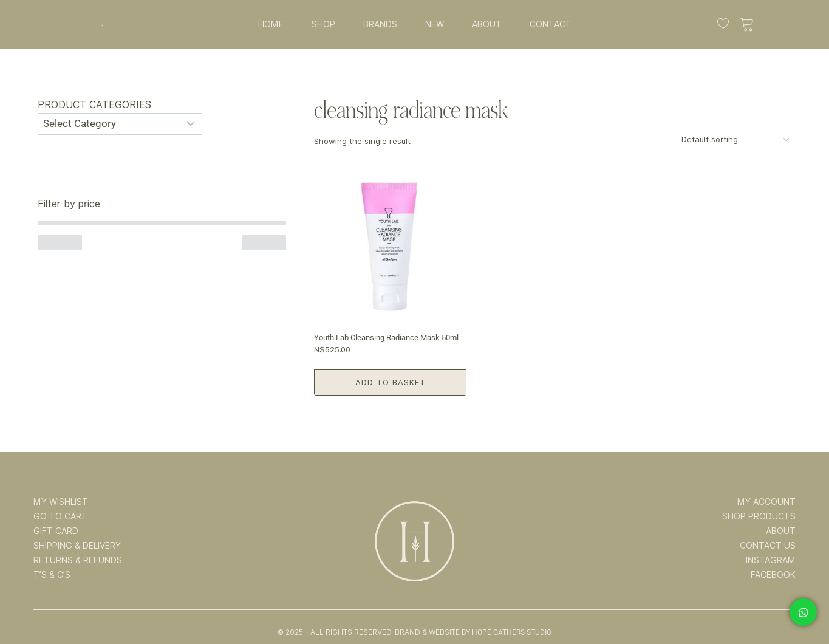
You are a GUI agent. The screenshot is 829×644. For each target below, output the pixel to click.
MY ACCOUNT (766, 502)
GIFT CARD (56, 531)
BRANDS (380, 24)
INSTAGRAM (771, 560)
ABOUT (487, 24)
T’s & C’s (52, 575)
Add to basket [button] (391, 382)
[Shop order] (735, 140)
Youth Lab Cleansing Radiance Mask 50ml (386, 337)
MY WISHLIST (61, 502)
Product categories (94, 105)
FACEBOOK (773, 575)
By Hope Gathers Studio (507, 632)
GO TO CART (60, 516)
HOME (271, 24)
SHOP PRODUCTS (759, 516)
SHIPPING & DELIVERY (77, 546)
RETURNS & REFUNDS (78, 560)
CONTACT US (768, 546)
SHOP (323, 24)
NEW (435, 24)
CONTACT (551, 24)
